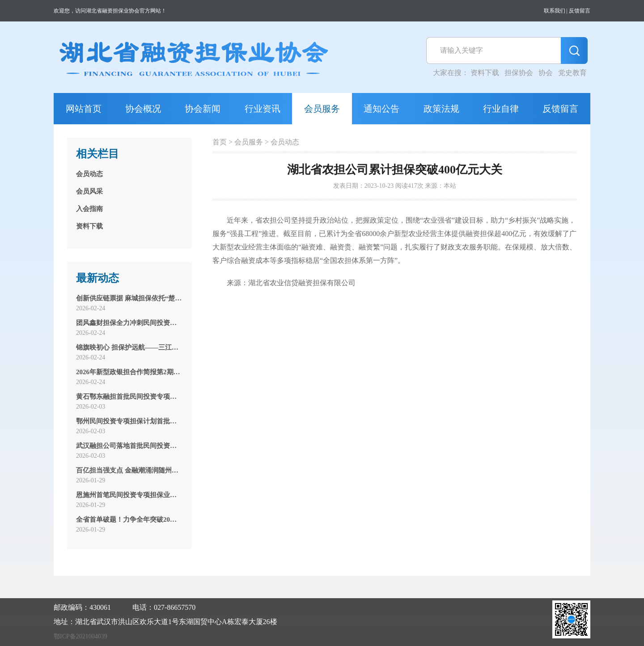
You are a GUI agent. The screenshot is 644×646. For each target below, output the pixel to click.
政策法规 (441, 109)
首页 (220, 142)
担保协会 (519, 73)
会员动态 (285, 142)
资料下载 (485, 73)
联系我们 (555, 11)
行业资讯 (263, 109)
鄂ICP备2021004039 (80, 636)
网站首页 (84, 109)
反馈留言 (580, 11)
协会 (546, 73)
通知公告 (381, 109)
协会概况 (143, 109)
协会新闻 (203, 109)
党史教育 (572, 73)
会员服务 (322, 109)
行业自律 (501, 109)
